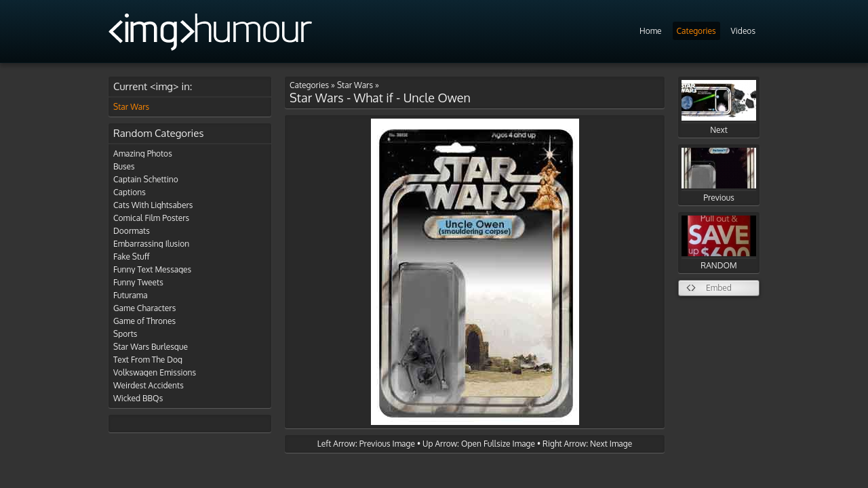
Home (651, 31)
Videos (743, 31)
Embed (719, 288)
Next (719, 107)
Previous (719, 175)
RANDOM (719, 243)
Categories (696, 31)
